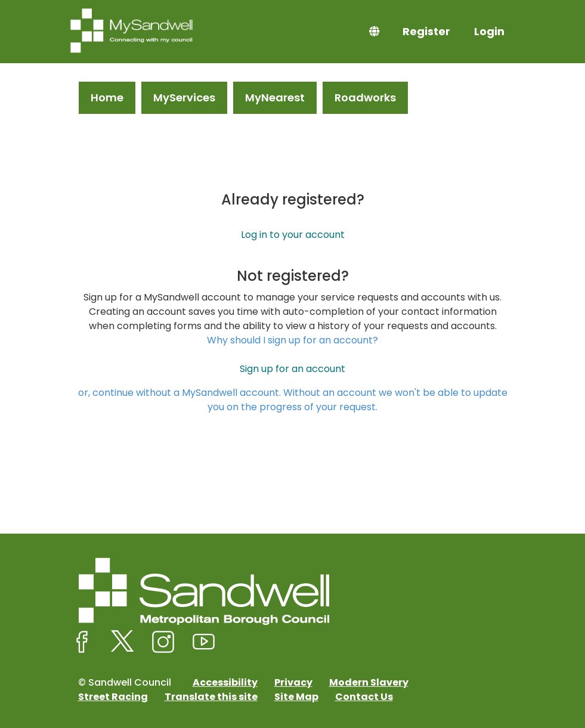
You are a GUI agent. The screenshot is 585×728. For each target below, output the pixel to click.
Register (426, 31)
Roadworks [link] (365, 97)
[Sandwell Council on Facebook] (82, 642)
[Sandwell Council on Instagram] (163, 642)
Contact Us (364, 697)
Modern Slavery (369, 682)
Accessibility (225, 682)
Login (489, 31)
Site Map (296, 697)
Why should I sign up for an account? (292, 340)
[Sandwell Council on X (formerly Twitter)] (123, 642)
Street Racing (113, 697)
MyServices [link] (184, 97)
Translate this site (211, 697)
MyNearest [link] (275, 97)
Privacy (293, 682)
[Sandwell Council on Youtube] (204, 642)
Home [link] (107, 97)
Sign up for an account (292, 369)
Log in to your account (293, 235)
